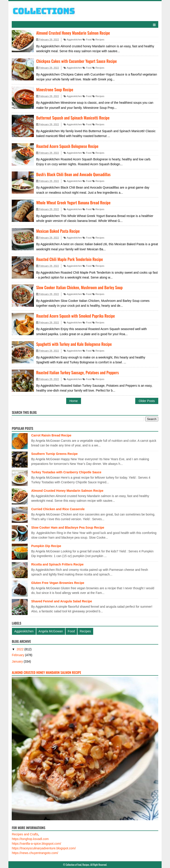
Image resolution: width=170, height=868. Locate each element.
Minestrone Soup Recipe (55, 90)
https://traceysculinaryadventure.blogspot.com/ (44, 848)
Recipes (98, 40)
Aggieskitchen (73, 40)
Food (87, 40)
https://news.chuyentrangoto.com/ (35, 853)
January (18, 661)
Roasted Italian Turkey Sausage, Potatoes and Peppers (77, 372)
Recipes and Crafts (25, 834)
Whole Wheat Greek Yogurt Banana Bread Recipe (73, 203)
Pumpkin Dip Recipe (46, 546)
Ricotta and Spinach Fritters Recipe (57, 564)
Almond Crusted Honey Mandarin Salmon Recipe (73, 33)
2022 (20, 649)
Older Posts (147, 401)
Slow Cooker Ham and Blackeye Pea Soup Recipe (68, 528)
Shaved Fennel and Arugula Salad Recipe (62, 601)
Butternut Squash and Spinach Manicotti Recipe (73, 118)
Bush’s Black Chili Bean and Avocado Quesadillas (73, 174)
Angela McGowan (51, 631)
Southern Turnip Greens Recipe (54, 454)
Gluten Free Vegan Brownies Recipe (58, 583)
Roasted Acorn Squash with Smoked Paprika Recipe (75, 316)
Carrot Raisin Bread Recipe (51, 435)
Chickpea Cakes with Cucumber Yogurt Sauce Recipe (76, 61)
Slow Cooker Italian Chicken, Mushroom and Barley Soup (79, 287)
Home (74, 401)
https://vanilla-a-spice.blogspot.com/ (36, 844)
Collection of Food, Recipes (78, 865)
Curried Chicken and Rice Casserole (58, 509)
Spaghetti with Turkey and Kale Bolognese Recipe (74, 344)
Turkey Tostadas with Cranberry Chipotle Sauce (66, 472)
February (18, 655)
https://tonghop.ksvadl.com (30, 839)
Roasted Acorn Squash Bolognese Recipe (67, 146)
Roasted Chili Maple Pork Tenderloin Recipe (69, 259)
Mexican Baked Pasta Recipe (58, 231)
